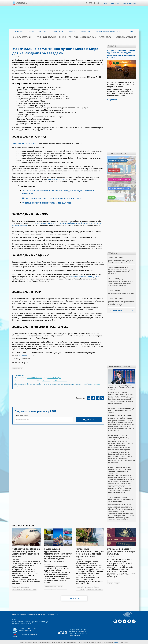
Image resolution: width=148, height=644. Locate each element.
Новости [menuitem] (19, 32)
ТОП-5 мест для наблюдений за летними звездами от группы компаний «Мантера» (59, 192)
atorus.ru (116, 642)
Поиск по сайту (129, 3)
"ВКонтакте (46, 381)
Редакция (41, 614)
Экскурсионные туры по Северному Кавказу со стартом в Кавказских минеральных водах (121, 303)
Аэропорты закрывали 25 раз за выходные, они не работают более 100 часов (121, 388)
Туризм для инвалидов (85, 37)
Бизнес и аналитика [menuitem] (38, 32)
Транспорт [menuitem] (58, 32)
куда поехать (80, 590)
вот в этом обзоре (26, 355)
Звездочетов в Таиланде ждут (25, 143)
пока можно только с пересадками (84, 277)
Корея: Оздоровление (126, 37)
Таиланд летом (88, 587)
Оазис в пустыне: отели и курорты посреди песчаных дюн (52, 198)
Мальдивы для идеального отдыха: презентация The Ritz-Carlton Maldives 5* (121, 272)
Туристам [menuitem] (86, 32)
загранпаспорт (113, 581)
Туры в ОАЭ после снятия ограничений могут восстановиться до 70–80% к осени (121, 499)
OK (94, 3)
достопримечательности (94, 590)
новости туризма (50, 589)
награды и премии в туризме (54, 586)
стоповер (27, 590)
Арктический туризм (46, 37)
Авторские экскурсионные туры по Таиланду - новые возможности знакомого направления (121, 283)
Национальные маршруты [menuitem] (108, 32)
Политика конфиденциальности (24, 614)
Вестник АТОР (114, 170)
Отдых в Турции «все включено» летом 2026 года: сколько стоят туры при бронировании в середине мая (120, 470)
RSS (58, 614)
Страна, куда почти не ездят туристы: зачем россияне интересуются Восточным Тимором (121, 437)
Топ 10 (111, 198)
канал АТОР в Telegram (34, 378)
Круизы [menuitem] (72, 32)
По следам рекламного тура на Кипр (121, 293)
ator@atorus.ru (29, 631)
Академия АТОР (106, 37)
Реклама (51, 614)
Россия (110, 583)
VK (90, 3)
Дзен (83, 3)
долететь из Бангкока (57, 179)
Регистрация (114, 3)
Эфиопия (16, 587)
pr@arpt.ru (33, 634)
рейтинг (117, 583)
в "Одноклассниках (60, 381)
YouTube (87, 3)
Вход (105, 3)
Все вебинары (116, 310)
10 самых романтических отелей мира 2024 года (47, 203)
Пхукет (97, 587)
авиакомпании (26, 587)
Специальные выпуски (118, 161)
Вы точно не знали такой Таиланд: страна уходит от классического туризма (121, 410)
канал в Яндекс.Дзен (54, 378)
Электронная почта (21, 415)
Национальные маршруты (119, 188)
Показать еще (74, 598)
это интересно (18, 368)
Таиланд (79, 587)
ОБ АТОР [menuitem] (129, 32)
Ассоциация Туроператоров (21, 3)
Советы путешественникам (119, 179)
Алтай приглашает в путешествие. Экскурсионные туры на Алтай (121, 261)
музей (34, 590)
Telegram (98, 3)
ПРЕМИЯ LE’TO (65, 37)
